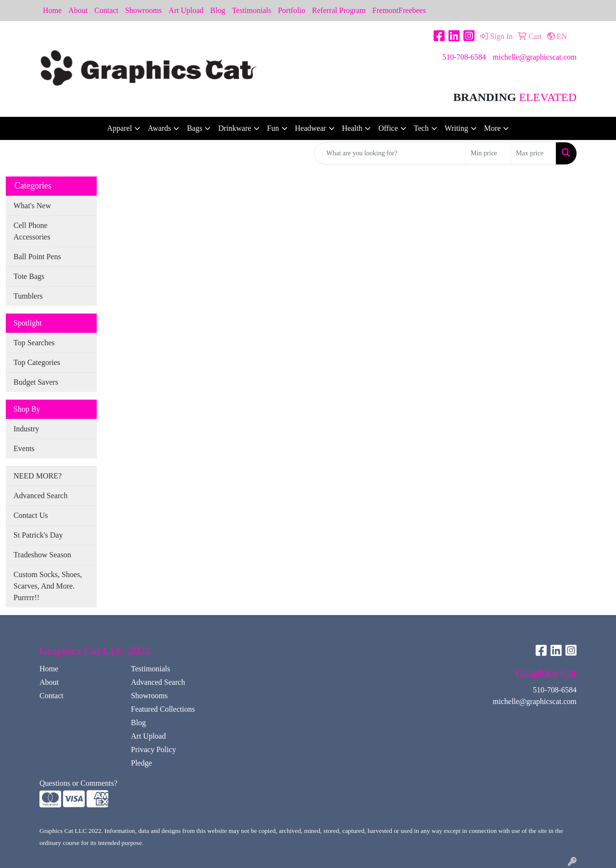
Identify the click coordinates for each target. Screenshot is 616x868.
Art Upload (186, 10)
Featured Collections (163, 709)
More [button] (493, 128)
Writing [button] (456, 128)
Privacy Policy (154, 749)
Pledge (141, 763)
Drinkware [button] (234, 128)
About (78, 10)
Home (52, 10)
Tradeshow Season (42, 555)
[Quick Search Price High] (533, 153)
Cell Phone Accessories (32, 231)
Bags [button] (194, 128)
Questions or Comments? (78, 783)
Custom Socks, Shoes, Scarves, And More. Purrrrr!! (48, 586)
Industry (26, 429)
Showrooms (143, 10)
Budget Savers (36, 382)
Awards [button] (159, 128)
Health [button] (353, 128)
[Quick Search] (390, 153)
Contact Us (31, 515)
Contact (106, 10)
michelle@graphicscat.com (535, 57)
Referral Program (339, 10)
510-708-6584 (464, 57)
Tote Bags (29, 276)
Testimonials (252, 10)
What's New (32, 206)
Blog (218, 10)
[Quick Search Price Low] (488, 153)
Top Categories (37, 362)
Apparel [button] (120, 128)
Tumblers (28, 296)
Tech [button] (421, 128)
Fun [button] (273, 128)
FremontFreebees (399, 10)
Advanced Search (40, 496)
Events (24, 448)
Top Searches (34, 343)
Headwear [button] (311, 128)
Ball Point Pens (37, 257)
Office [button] (388, 128)
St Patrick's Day (38, 535)
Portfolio (291, 10)
